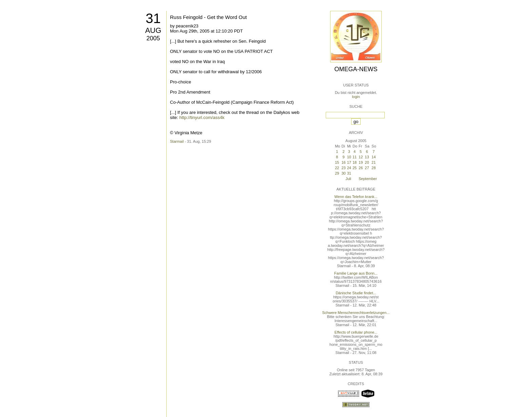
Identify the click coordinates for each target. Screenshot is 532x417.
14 (374, 157)
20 (367, 162)
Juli (348, 179)
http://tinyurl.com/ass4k (202, 117)
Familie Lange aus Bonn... (356, 273)
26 (361, 168)
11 (355, 157)
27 (367, 168)
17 (349, 162)
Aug (153, 30)
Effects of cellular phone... (356, 332)
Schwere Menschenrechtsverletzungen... (356, 313)
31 (153, 18)
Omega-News (356, 69)
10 (349, 157)
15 (337, 162)
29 (337, 173)
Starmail (177, 141)
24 (349, 168)
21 (374, 162)
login (356, 97)
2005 (153, 38)
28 (374, 168)
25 (355, 168)
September (368, 179)
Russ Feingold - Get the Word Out (208, 17)
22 (337, 168)
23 (343, 168)
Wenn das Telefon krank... (356, 197)
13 (367, 157)
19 (361, 162)
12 (361, 157)
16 (343, 162)
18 (355, 162)
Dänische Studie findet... (356, 293)
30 (343, 173)
